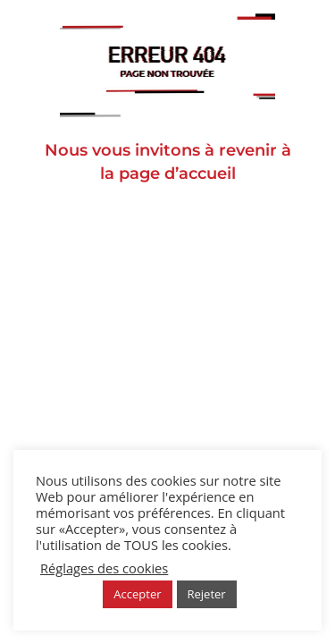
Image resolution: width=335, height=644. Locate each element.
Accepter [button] (137, 594)
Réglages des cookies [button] (104, 568)
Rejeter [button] (207, 594)
